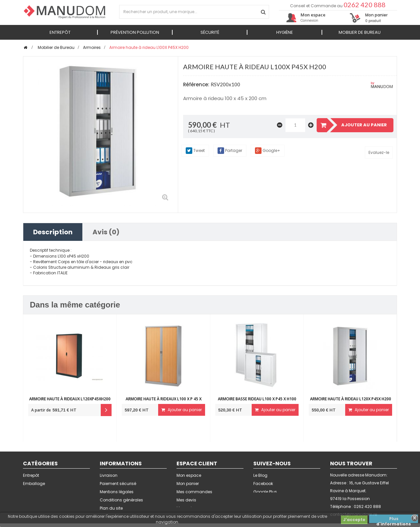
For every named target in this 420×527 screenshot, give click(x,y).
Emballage (34, 484)
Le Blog (260, 475)
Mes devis (186, 500)
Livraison (109, 475)
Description (53, 232)
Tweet (195, 151)
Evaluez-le (379, 152)
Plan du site (111, 508)
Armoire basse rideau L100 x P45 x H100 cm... (257, 402)
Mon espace (189, 475)
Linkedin (261, 500)
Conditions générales (121, 500)
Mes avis (185, 508)
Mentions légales (117, 492)
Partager (230, 151)
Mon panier (188, 484)
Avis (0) (106, 232)
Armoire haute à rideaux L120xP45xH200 (70, 399)
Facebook (263, 484)
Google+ (268, 151)
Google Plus (265, 492)
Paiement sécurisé (118, 484)
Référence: (196, 84)
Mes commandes (194, 492)
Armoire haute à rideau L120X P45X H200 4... (351, 402)
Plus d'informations (394, 519)
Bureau (30, 508)
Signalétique (36, 492)
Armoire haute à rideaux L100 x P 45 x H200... (164, 402)
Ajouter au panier (182, 410)
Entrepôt (31, 475)
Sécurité (31, 500)
